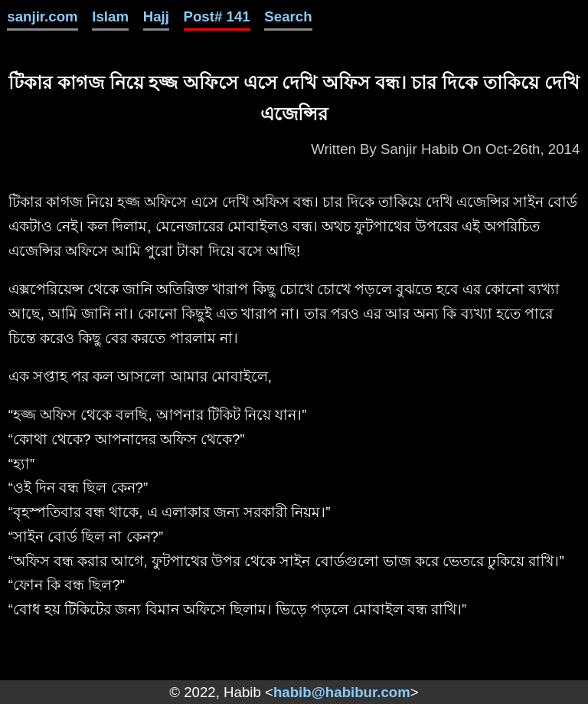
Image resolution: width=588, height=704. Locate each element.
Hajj (156, 16)
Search (288, 16)
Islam (110, 16)
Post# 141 (217, 16)
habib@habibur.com (342, 692)
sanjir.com (42, 16)
